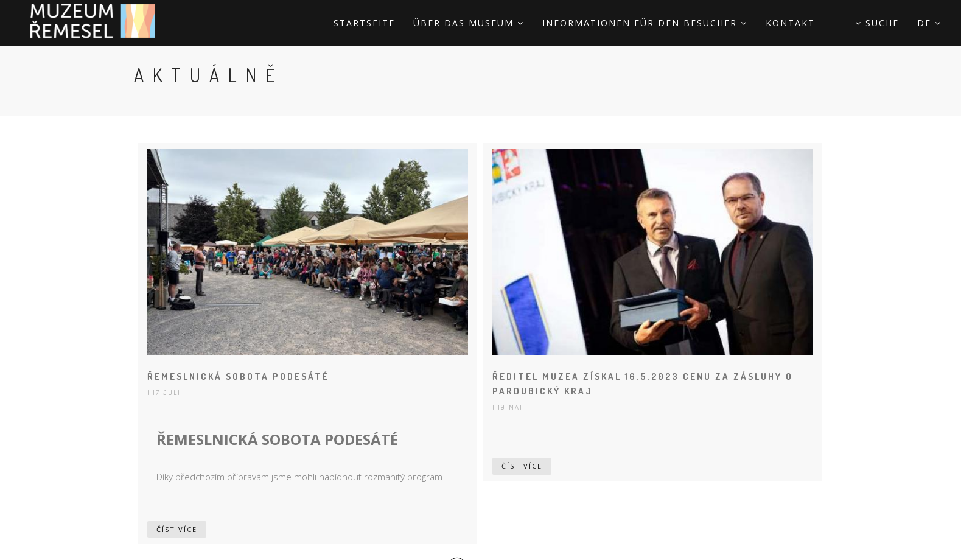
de (929, 23)
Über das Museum (469, 23)
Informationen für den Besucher (645, 23)
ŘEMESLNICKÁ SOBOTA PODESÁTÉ (238, 376)
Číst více (177, 529)
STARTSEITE (364, 23)
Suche (877, 23)
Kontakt (790, 23)
